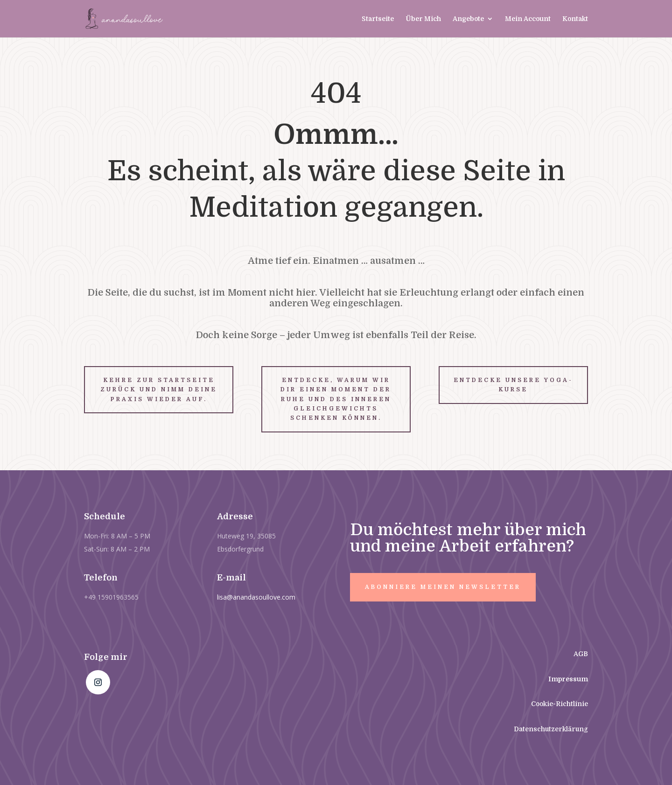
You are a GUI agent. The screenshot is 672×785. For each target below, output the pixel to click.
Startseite (378, 19)
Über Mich (423, 19)
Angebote (468, 19)
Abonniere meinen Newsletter (443, 587)
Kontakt (575, 19)
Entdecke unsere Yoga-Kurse (513, 385)
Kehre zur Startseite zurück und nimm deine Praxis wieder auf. (159, 390)
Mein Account (528, 19)
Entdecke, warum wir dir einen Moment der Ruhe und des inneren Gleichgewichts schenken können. (336, 399)
